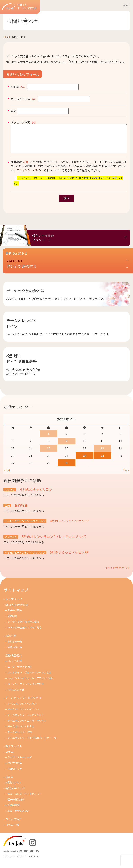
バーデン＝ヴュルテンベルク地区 (26, 689)
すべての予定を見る (117, 573)
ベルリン (10, 495)
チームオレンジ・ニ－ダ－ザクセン (27, 726)
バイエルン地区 (16, 695)
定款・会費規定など (18, 816)
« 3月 (7, 475)
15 (48, 453)
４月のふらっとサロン (36, 494)
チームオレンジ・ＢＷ (20, 737)
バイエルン (11, 542)
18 (102, 453)
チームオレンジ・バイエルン (23, 714)
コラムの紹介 (14, 824)
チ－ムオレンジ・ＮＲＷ (21, 731)
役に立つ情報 (15, 768)
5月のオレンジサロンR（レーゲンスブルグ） (55, 542)
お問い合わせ (14, 788)
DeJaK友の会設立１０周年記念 (25, 632)
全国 (7, 511)
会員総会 (21, 510)
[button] (68, 269)
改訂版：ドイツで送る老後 (21, 364)
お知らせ (11, 641)
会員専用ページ (15, 793)
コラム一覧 (12, 830)
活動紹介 (12, 621)
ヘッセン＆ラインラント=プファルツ (25, 526)
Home (7, 37)
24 (85, 461)
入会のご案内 (15, 615)
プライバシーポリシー (30, 175)
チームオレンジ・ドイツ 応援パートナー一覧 (32, 743)
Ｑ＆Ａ (9, 782)
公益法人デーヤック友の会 (19, 7)
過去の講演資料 (16, 805)
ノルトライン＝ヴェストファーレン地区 (29, 678)
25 (102, 461)
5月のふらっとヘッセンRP (69, 557)
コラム (9, 757)
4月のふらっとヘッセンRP (69, 526)
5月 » (126, 475)
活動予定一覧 (15, 652)
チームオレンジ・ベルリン (22, 709)
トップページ (14, 604)
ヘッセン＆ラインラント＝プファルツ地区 (30, 683)
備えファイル (14, 751)
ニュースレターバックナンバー (24, 799)
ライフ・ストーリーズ (19, 762)
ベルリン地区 (15, 666)
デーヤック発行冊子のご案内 (23, 627)
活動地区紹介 (14, 661)
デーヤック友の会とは (25, 296)
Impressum (35, 861)
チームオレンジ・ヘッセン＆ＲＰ (26, 720)
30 (66, 468)
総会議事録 (14, 810)
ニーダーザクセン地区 (20, 672)
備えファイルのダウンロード (43, 243)
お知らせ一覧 (15, 646)
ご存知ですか (15, 774)
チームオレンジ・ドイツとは (23, 703)
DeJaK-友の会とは (17, 610)
